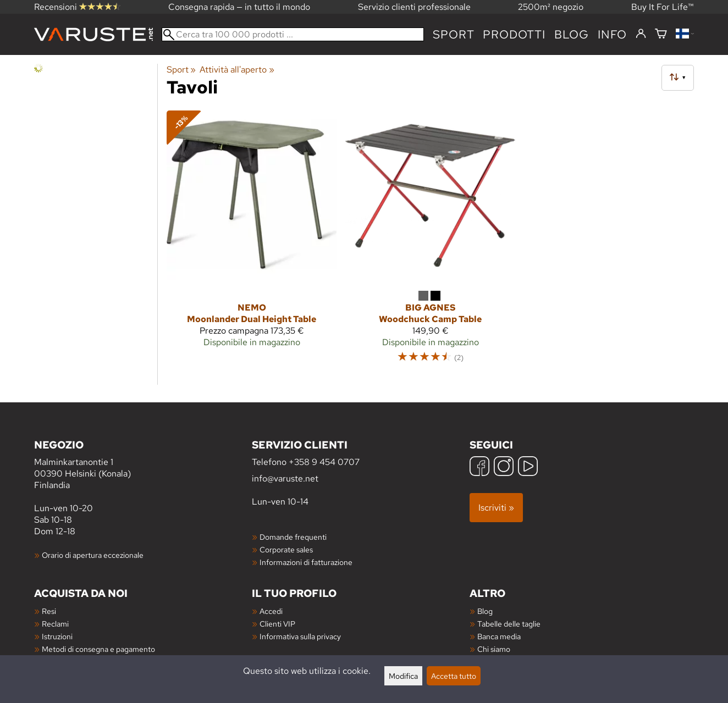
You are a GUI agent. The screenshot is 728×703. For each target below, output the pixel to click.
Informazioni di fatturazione (306, 562)
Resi (49, 611)
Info (612, 34)
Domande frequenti (293, 537)
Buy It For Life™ (663, 7)
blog (572, 34)
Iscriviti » (496, 508)
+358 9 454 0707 (324, 462)
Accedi (271, 611)
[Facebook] (479, 467)
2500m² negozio (551, 7)
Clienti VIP (277, 624)
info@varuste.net (285, 478)
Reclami (55, 624)
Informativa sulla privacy (300, 636)
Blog (485, 611)
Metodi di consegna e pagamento (98, 649)
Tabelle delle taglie (509, 624)
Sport (453, 34)
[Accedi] (641, 34)
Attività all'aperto (237, 70)
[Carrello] (661, 34)
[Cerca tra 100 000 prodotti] (293, 34)
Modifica (403, 676)
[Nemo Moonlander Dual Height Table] (252, 242)
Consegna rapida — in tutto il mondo (239, 7)
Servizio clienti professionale (414, 7)
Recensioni (77, 7)
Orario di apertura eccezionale (93, 555)
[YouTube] (528, 467)
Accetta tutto (454, 676)
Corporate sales (286, 549)
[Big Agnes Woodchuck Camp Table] (430, 242)
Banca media (499, 636)
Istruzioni (57, 636)
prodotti (514, 34)
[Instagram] (504, 467)
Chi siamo (494, 649)
